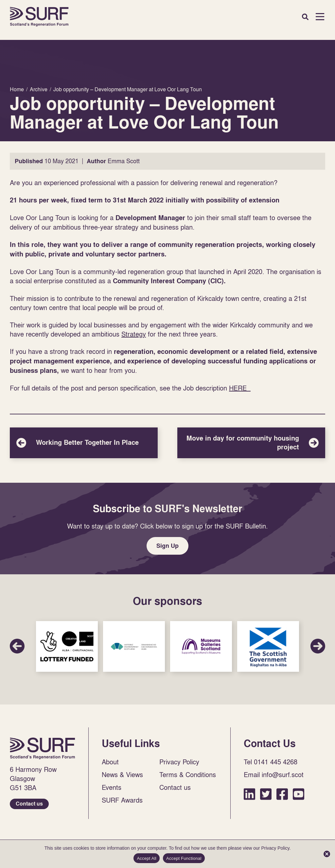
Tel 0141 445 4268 (271, 762)
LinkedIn (249, 794)
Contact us (29, 804)
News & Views (122, 774)
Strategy (134, 334)
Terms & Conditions (188, 774)
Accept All (147, 858)
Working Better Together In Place (84, 443)
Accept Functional (184, 858)
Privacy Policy (179, 762)
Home (39, 17)
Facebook (282, 794)
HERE (240, 388)
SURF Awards (122, 800)
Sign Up (167, 546)
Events (112, 787)
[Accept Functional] (327, 854)
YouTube (299, 794)
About (110, 762)
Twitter (266, 794)
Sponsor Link (67, 647)
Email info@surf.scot (274, 774)
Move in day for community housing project (251, 443)
